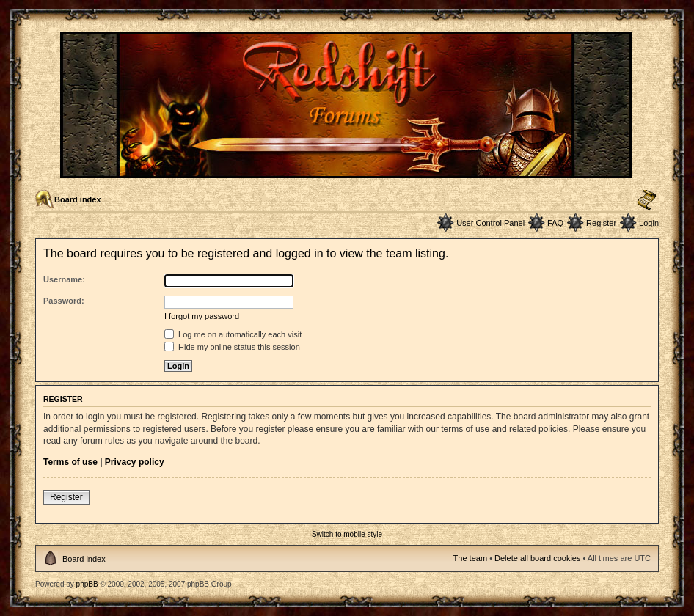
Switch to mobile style (347, 534)
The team (470, 558)
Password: (64, 301)
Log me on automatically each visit (233, 334)
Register (601, 223)
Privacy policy (135, 462)
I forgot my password (202, 316)
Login (649, 223)
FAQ (555, 223)
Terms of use (70, 462)
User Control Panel (490, 223)
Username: (64, 279)
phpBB (87, 584)
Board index (78, 199)
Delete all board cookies (537, 558)
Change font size (647, 200)
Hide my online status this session (232, 347)
